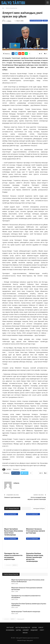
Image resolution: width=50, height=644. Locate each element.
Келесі (15, 565)
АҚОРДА (9, 469)
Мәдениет (34, 630)
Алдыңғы (8, 565)
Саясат (45, 21)
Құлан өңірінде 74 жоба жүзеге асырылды (26, 611)
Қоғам (34, 627)
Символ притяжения (12, 497)
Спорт (42, 630)
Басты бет (10, 627)
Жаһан (25, 633)
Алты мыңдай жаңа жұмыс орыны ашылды (37, 498)
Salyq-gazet (30, 640)
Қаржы (18, 630)
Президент (16, 469)
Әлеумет (26, 630)
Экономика (10, 630)
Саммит (23, 469)
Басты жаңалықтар (36, 21)
